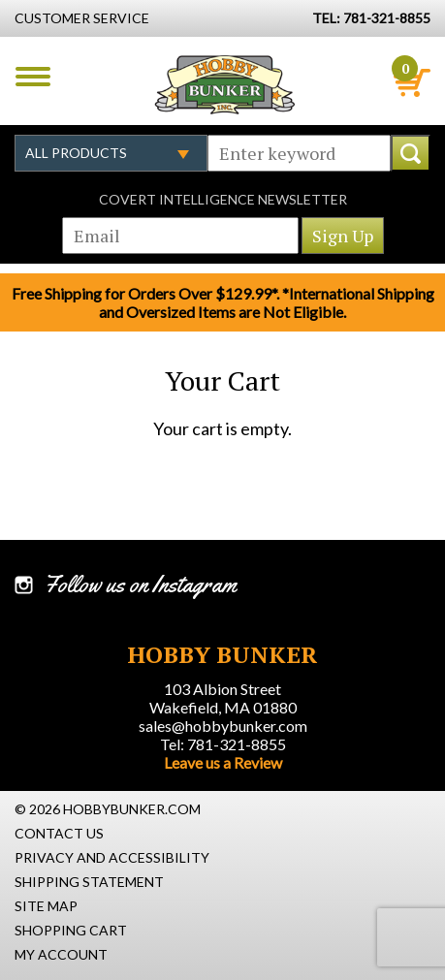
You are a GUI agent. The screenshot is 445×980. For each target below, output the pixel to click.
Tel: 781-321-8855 (223, 744)
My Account (61, 954)
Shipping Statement (89, 882)
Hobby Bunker (224, 84)
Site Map (46, 906)
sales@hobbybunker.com (223, 726)
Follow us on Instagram (140, 585)
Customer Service (82, 18)
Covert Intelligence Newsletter (223, 199)
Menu (33, 77)
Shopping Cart (71, 930)
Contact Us (59, 833)
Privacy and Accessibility (112, 857)
